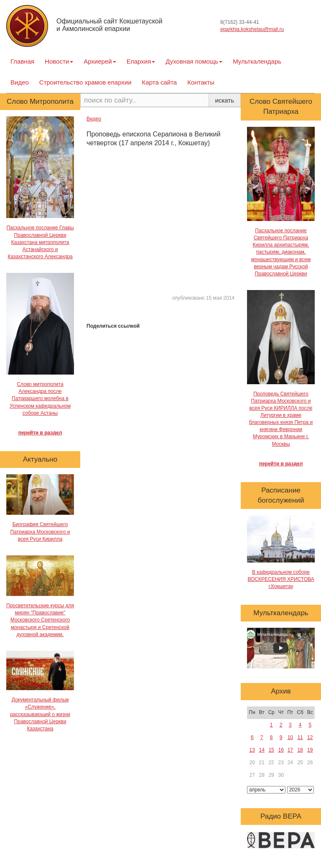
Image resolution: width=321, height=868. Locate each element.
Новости (59, 61)
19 (310, 750)
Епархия (141, 61)
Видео (20, 82)
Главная (22, 61)
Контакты (201, 82)
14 (261, 750)
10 (290, 737)
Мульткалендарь (257, 61)
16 (281, 750)
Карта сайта (160, 82)
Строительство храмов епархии (85, 82)
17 (290, 750)
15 (271, 750)
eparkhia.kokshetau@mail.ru (252, 29)
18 (300, 750)
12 (310, 737)
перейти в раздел (40, 433)
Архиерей (100, 61)
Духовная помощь (194, 61)
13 (252, 750)
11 (300, 737)
